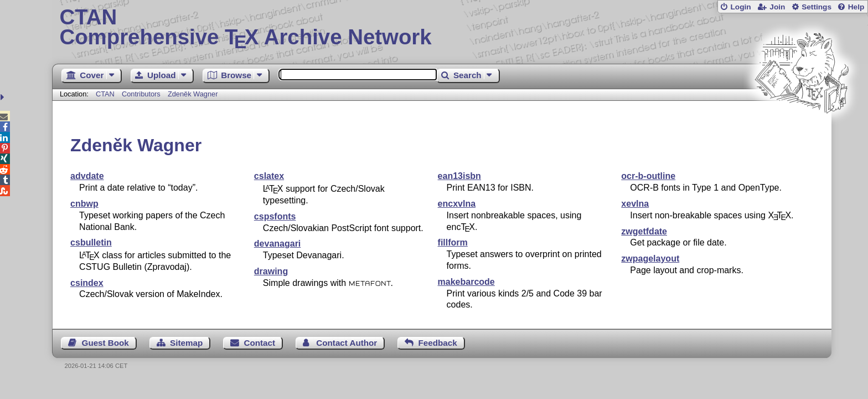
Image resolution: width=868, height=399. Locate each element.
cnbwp (84, 204)
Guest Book (105, 343)
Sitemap (186, 343)
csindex (87, 283)
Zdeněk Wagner (193, 94)
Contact (260, 343)
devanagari (277, 244)
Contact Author (347, 343)
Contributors (141, 94)
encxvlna (457, 204)
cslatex (269, 176)
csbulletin (91, 242)
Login (740, 7)
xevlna (635, 204)
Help (856, 7)
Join (777, 7)
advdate (87, 176)
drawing (271, 271)
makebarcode (466, 282)
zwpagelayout (650, 259)
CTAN (105, 94)
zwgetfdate (644, 231)
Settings (817, 7)
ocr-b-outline (648, 176)
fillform (453, 242)
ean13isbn (459, 176)
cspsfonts (275, 216)
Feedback (438, 343)
